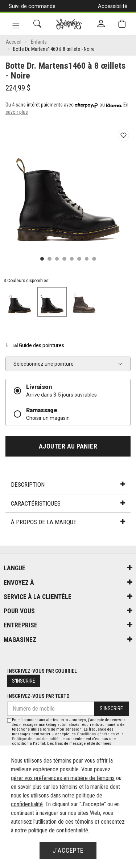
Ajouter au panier (68, 446)
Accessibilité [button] (113, 6)
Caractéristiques (68, 503)
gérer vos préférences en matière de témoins (63, 778)
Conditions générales (96, 734)
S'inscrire (24, 681)
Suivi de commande (32, 6)
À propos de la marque (68, 522)
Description (68, 485)
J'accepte (68, 851)
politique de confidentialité (58, 830)
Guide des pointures (35, 345)
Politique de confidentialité (35, 739)
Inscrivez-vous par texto (38, 696)
